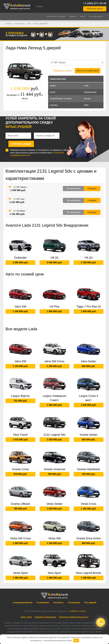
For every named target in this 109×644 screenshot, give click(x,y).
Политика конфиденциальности (74, 615)
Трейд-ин (73, 16)
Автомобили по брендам (56, 16)
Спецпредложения (23, 600)
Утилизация (74, 600)
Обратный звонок (95, 9)
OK (76, 641)
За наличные (73, 186)
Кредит (82, 16)
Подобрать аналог (63, 71)
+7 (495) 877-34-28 (95, 3)
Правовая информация (45, 615)
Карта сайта (26, 615)
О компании (43, 600)
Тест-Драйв (90, 600)
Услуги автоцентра (96, 16)
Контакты (58, 600)
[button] (10, 185)
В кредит (92, 186)
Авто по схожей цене (88, 71)
